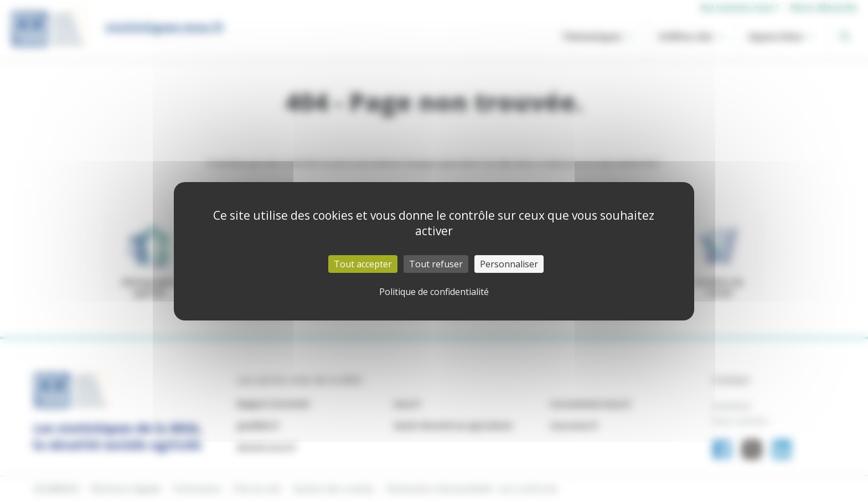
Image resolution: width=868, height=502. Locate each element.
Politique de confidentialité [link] (434, 292)
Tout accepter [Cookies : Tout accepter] (363, 264)
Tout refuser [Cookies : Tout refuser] (436, 264)
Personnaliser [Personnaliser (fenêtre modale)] (509, 264)
